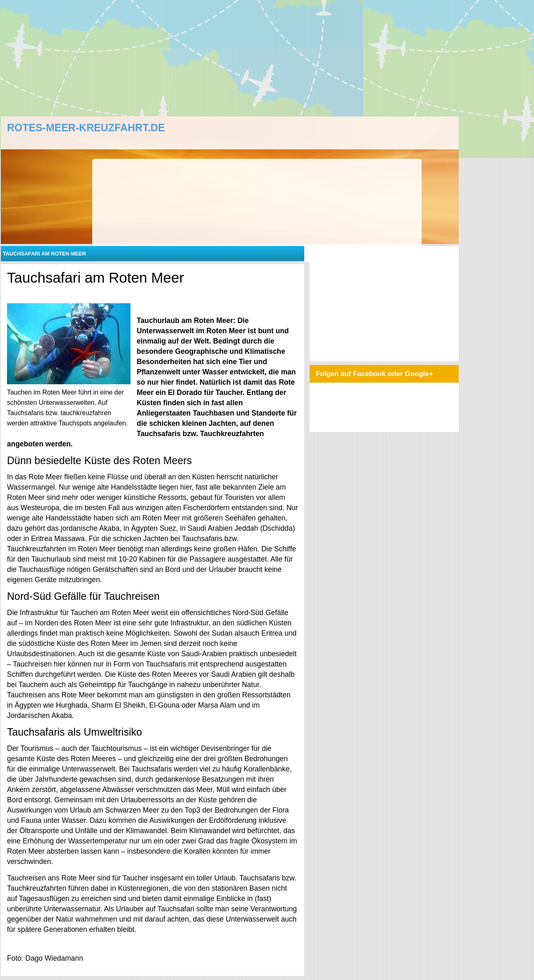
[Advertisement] (234, 58)
